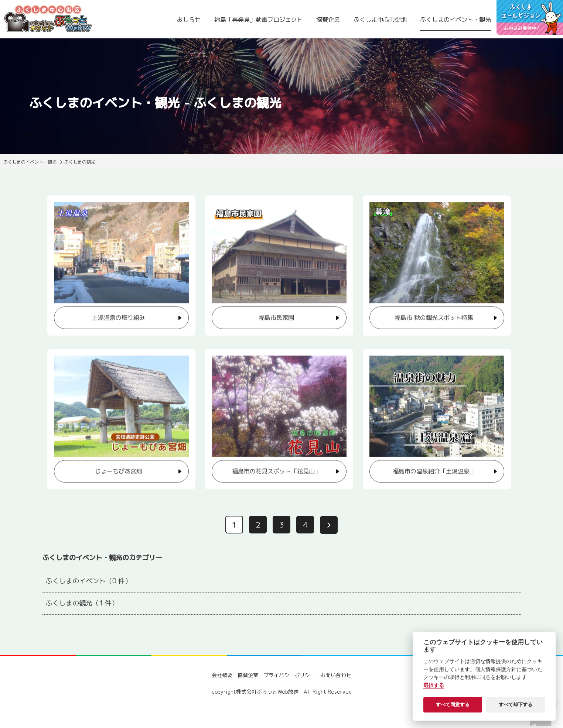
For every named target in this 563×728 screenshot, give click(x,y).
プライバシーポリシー (289, 675)
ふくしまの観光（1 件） (82, 603)
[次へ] (329, 525)
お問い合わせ (336, 675)
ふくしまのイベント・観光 (455, 20)
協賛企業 (328, 20)
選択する (434, 685)
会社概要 (222, 675)
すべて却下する (516, 705)
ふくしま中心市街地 (380, 20)
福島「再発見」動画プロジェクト (259, 20)
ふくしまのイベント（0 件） (89, 581)
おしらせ (189, 20)
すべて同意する (453, 705)
